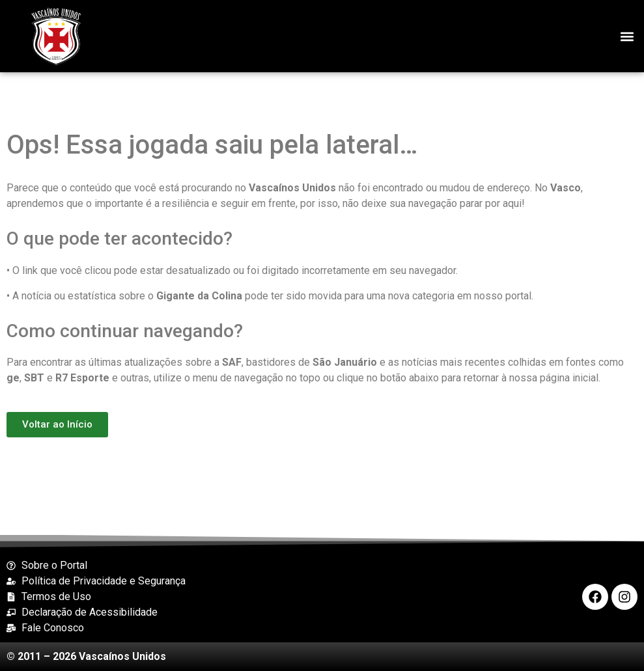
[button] (627, 36)
